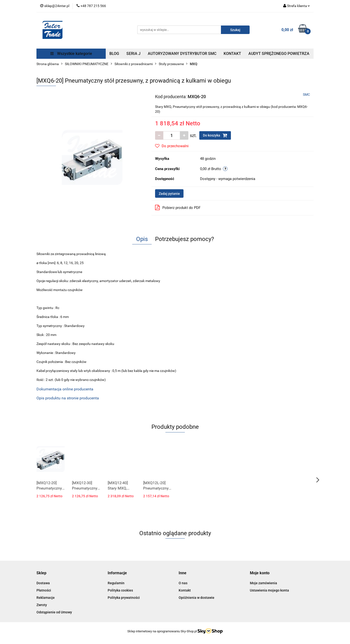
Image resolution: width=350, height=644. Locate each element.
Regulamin (116, 583)
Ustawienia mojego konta (269, 590)
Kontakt (185, 590)
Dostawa (43, 583)
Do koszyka (215, 135)
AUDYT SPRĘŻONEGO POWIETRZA (279, 54)
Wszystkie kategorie (71, 54)
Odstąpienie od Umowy (54, 612)
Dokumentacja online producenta (65, 389)
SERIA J (133, 54)
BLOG (114, 54)
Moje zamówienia (263, 583)
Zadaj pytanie (169, 194)
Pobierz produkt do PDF (178, 207)
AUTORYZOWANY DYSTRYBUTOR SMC (182, 54)
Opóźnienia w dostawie (197, 598)
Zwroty (42, 605)
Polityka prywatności (124, 598)
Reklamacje (46, 598)
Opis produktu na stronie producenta (68, 398)
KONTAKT (232, 54)
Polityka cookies (120, 590)
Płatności (44, 590)
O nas (183, 583)
